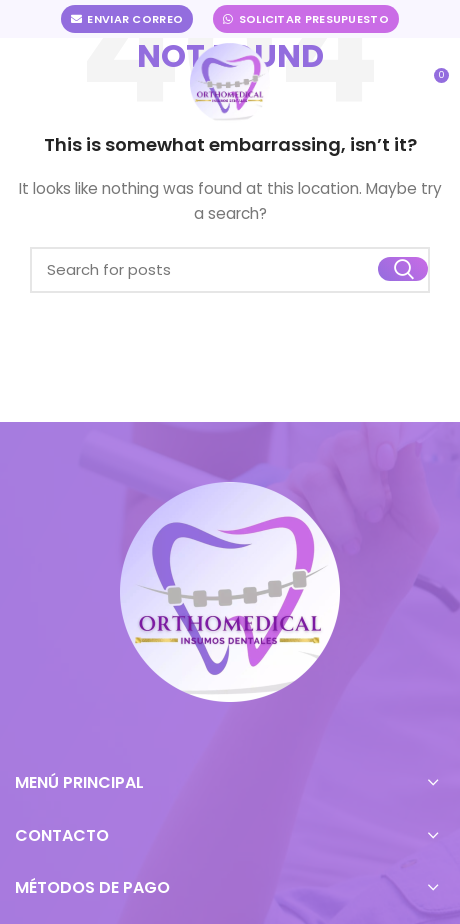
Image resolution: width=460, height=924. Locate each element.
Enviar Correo (127, 19)
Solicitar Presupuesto (306, 19)
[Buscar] (230, 270)
